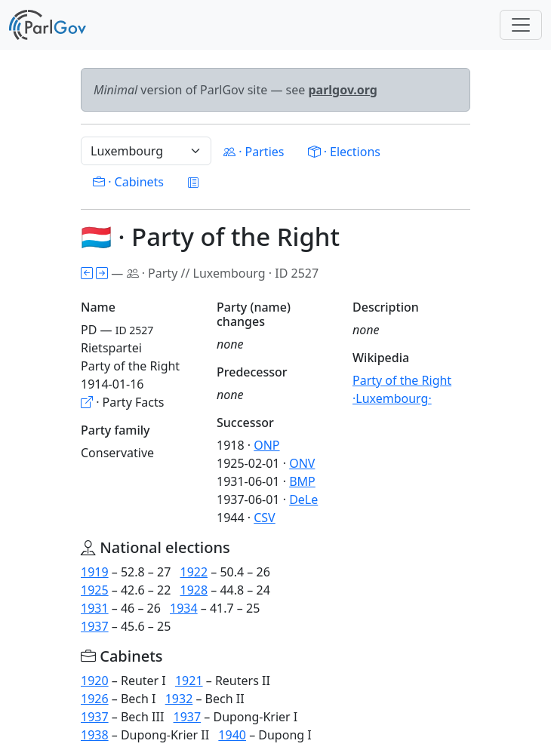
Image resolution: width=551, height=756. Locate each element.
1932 (179, 699)
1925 (95, 590)
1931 (95, 608)
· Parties (254, 152)
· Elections (344, 152)
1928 (194, 590)
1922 (194, 572)
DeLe (303, 499)
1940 (232, 735)
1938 (95, 735)
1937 (95, 626)
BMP (302, 481)
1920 (95, 681)
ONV (302, 463)
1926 (95, 699)
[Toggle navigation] (521, 25)
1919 (95, 572)
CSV (265, 518)
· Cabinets (128, 182)
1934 (184, 608)
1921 (189, 681)
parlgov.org (343, 90)
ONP (266, 445)
